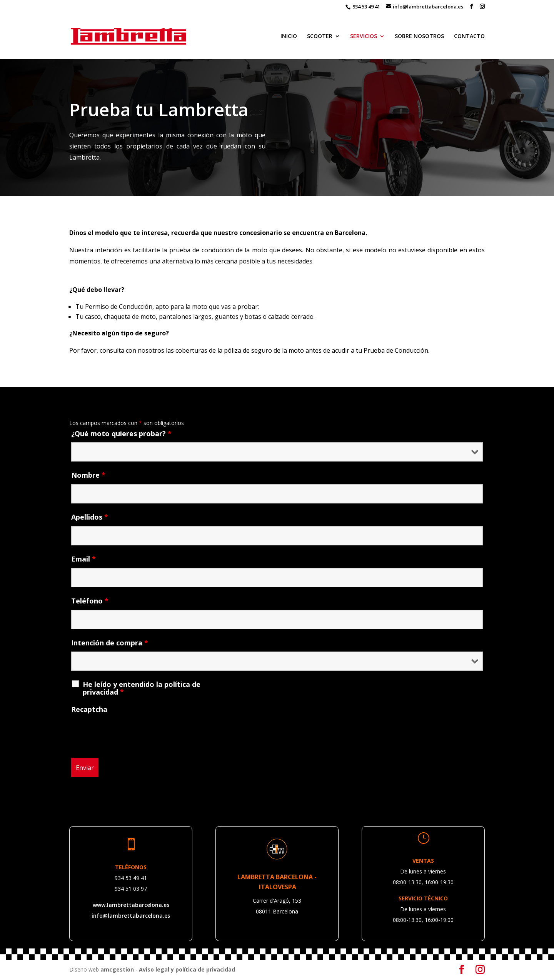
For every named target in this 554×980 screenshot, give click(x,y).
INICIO (289, 37)
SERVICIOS (364, 37)
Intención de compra (110, 643)
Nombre (88, 475)
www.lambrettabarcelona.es (131, 905)
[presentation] (130, 733)
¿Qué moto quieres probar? (121, 433)
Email (83, 559)
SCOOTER (320, 37)
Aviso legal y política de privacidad (187, 969)
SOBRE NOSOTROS (419, 37)
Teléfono (90, 601)
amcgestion (117, 969)
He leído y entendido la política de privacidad (142, 688)
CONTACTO (469, 37)
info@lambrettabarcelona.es (131, 916)
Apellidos (90, 517)
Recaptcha (89, 709)
